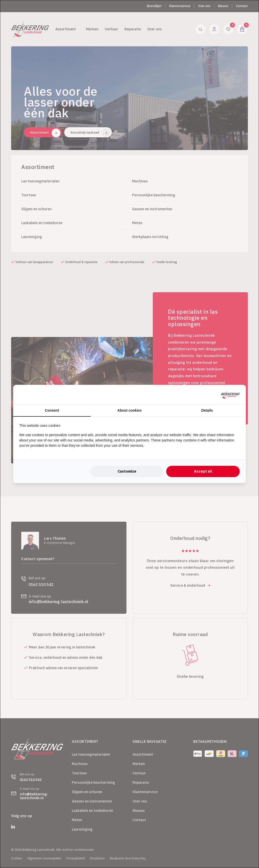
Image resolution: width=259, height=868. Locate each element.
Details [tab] (207, 410)
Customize (127, 471)
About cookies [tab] (129, 410)
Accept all (203, 471)
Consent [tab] (52, 410)
